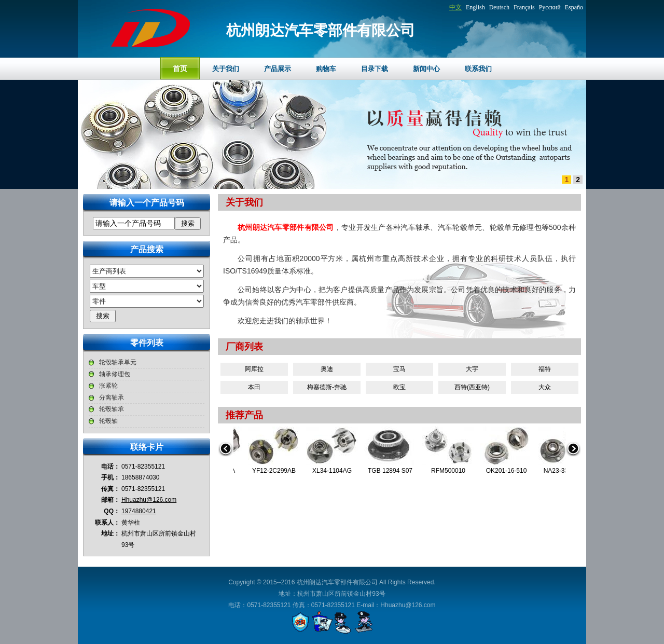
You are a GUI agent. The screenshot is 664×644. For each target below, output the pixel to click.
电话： (110, 467)
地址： (110, 533)
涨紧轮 (108, 386)
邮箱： (110, 500)
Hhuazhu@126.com (149, 500)
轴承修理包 (115, 374)
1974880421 (139, 511)
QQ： (112, 511)
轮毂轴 (108, 421)
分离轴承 (112, 398)
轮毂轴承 (112, 409)
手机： (110, 477)
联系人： (107, 523)
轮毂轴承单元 (118, 362)
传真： (110, 489)
